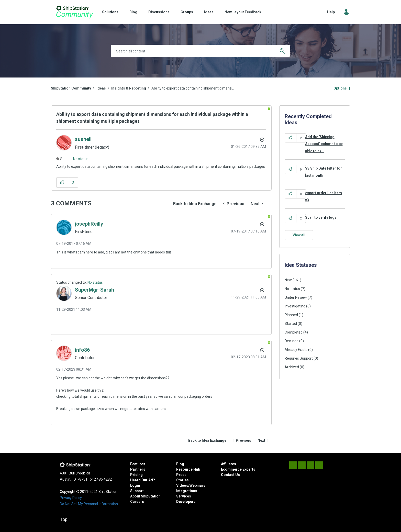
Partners (138, 469)
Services (184, 496)
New (288, 280)
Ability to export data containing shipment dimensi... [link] (193, 88)
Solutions (110, 12)
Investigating (295, 306)
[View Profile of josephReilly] (89, 224)
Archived (292, 367)
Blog (133, 12)
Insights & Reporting (129, 88)
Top (64, 519)
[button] (62, 182)
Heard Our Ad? (143, 480)
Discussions (159, 12)
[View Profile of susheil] (83, 139)
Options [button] (340, 88)
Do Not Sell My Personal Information (89, 504)
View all (299, 235)
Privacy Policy (71, 498)
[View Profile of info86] (82, 350)
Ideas (209, 12)
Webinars (197, 485)
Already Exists (296, 350)
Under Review (296, 297)
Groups (187, 12)
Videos (182, 485)
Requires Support (299, 358)
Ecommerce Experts (238, 469)
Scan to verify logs (321, 217)
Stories (182, 480)
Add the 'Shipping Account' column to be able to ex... (324, 144)
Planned (291, 315)
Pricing (136, 475)
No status (81, 159)
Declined (292, 341)
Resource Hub (188, 469)
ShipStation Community (75, 12)
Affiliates (229, 464)
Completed (294, 332)
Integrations (187, 491)
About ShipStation (145, 496)
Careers (137, 502)
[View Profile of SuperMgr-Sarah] (94, 290)
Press (181, 475)
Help (331, 12)
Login (135, 485)
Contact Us (230, 475)
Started (291, 324)
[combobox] (201, 51)
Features (138, 464)
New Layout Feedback (243, 12)
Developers (186, 502)
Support (137, 491)
